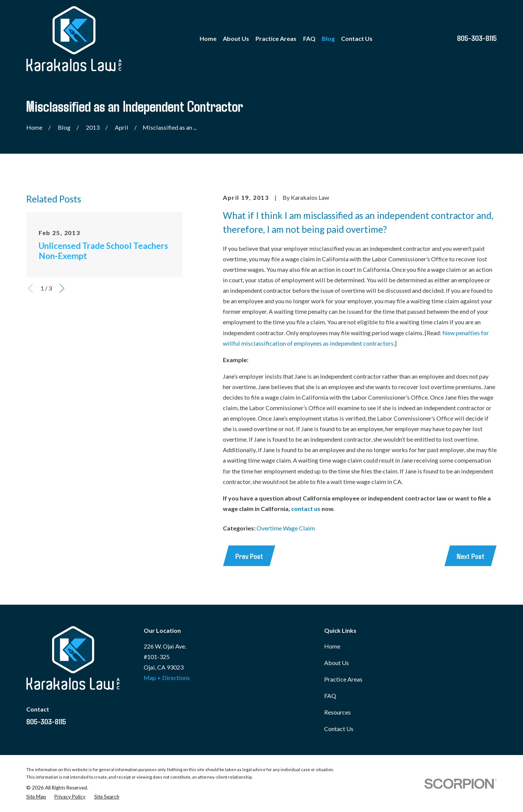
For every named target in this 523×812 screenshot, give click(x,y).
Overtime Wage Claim (286, 528)
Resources (337, 712)
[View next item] (62, 288)
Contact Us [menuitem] (357, 38)
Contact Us (339, 729)
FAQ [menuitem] (309, 38)
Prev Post (249, 556)
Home (332, 646)
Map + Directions (167, 678)
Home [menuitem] (208, 38)
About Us (337, 663)
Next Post (470, 556)
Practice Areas (343, 679)
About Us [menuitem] (236, 38)
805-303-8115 (477, 38)
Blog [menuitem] (328, 38)
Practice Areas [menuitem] (276, 38)
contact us (306, 509)
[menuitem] (36, 797)
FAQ (330, 696)
